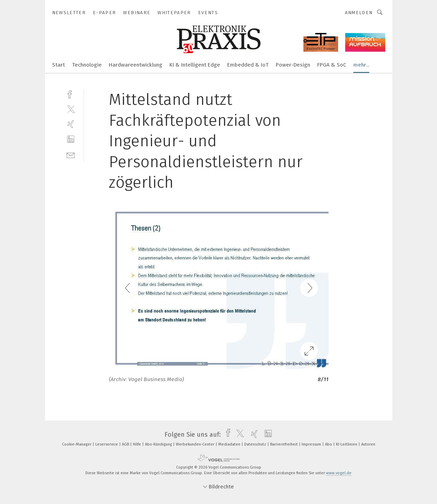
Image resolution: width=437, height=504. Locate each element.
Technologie (87, 65)
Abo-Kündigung (159, 444)
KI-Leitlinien (347, 444)
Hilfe (138, 444)
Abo (329, 444)
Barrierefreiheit (284, 444)
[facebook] (71, 94)
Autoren (368, 444)
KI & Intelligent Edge (195, 65)
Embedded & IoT (248, 65)
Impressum (312, 444)
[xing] (71, 124)
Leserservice (107, 444)
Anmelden (359, 13)
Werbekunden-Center (196, 444)
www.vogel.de (339, 473)
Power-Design (293, 65)
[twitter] (71, 109)
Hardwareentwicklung (136, 65)
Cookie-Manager (77, 444)
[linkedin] (71, 139)
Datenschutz (256, 444)
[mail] (71, 155)
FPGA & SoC (332, 65)
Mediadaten (230, 444)
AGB (126, 444)
